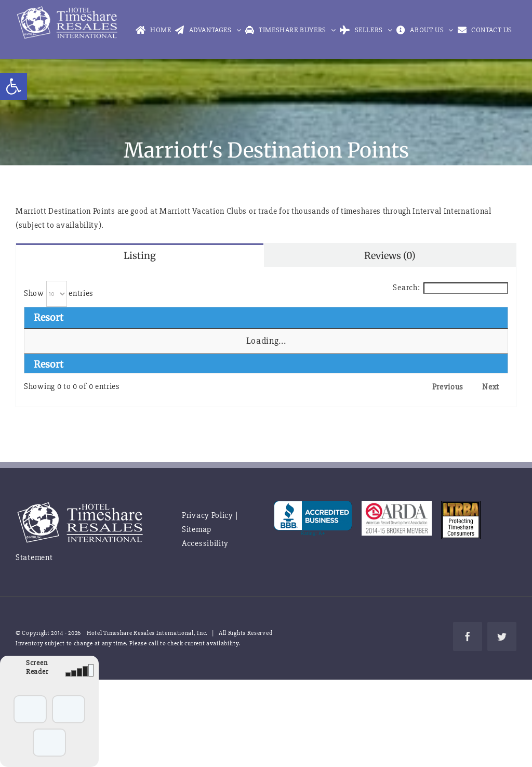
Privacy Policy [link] (208, 515)
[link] (14, 86)
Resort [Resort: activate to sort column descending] (49, 317)
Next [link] (491, 387)
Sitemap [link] (197, 529)
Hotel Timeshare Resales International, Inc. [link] (147, 633)
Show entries (59, 293)
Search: (450, 288)
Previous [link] (448, 387)
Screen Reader (37, 667)
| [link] (237, 515)
